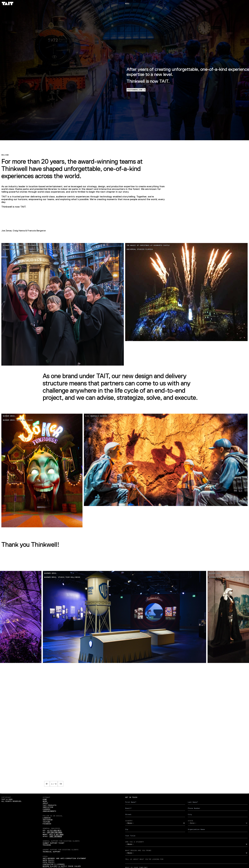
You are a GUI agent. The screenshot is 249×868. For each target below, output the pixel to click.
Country (129, 821)
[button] (47, 784)
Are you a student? (135, 842)
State (190, 821)
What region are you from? (138, 850)
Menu (127, 3)
